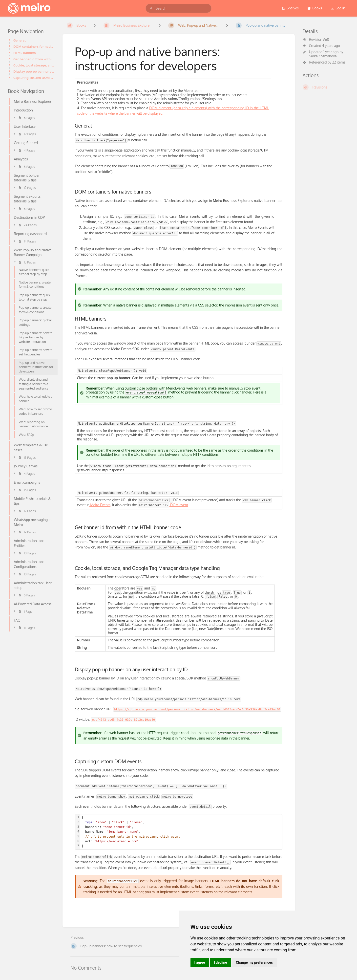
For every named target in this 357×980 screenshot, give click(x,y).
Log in (338, 8)
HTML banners (25, 53)
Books (315, 8)
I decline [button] (220, 962)
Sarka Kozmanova (323, 56)
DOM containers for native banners (34, 46)
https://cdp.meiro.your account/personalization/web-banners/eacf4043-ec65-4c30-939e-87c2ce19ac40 (197, 709)
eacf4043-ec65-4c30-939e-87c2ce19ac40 (123, 720)
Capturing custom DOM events (34, 77)
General (20, 40)
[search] (178, 8)
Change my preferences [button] (254, 962)
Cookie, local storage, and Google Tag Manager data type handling (34, 65)
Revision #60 (316, 40)
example (106, 397)
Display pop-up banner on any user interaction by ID (34, 71)
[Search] (151, 8)
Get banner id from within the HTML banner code (34, 59)
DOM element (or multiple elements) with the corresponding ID (199, 108)
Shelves (290, 8)
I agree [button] (200, 962)
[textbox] (181, 832)
